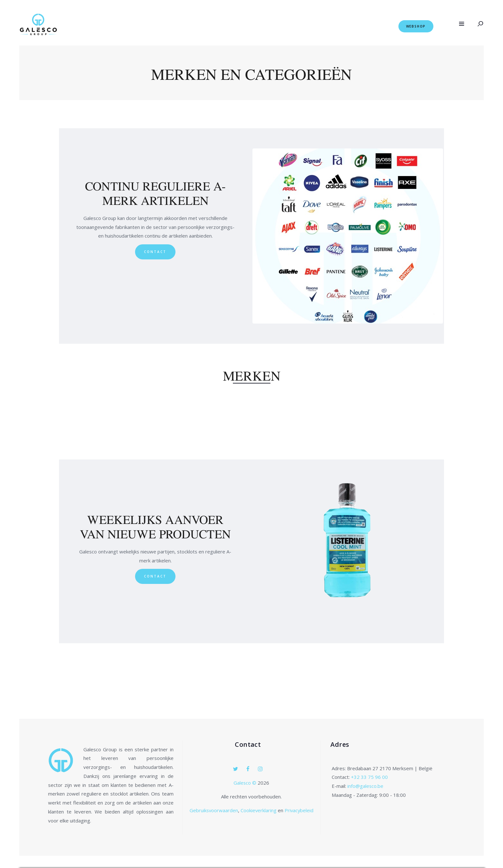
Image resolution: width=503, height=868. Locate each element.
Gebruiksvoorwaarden (213, 810)
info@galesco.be (366, 786)
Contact (155, 252)
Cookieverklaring (258, 810)
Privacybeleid (299, 810)
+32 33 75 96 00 (369, 777)
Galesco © (246, 783)
